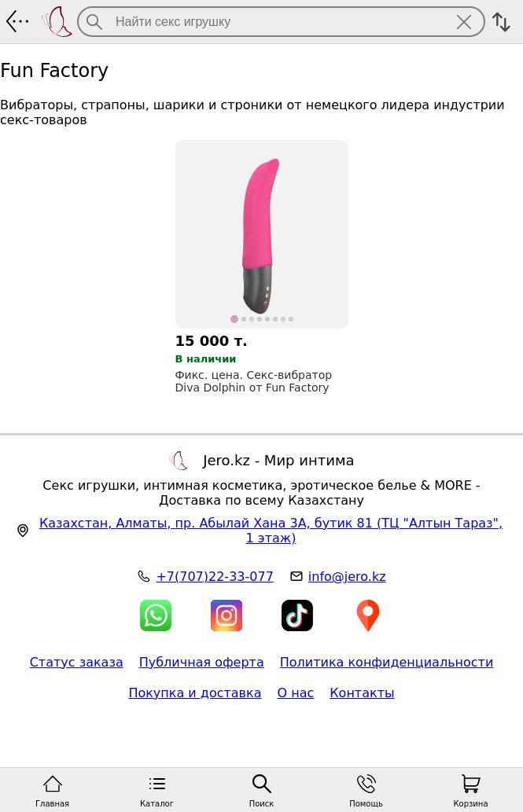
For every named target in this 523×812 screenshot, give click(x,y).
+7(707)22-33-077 (214, 577)
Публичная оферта (202, 662)
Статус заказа (77, 662)
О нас (296, 693)
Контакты (362, 693)
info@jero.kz (347, 577)
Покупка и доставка (195, 693)
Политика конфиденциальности (387, 662)
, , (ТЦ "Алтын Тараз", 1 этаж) (271, 531)
